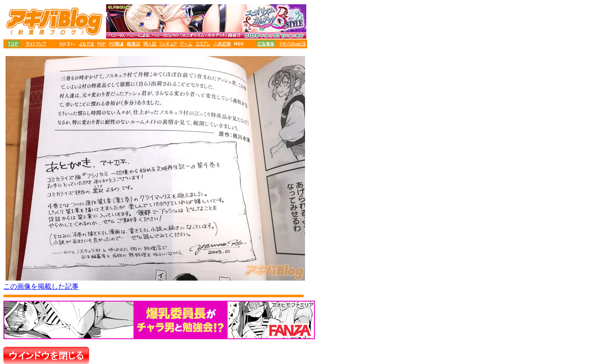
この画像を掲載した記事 (41, 286)
